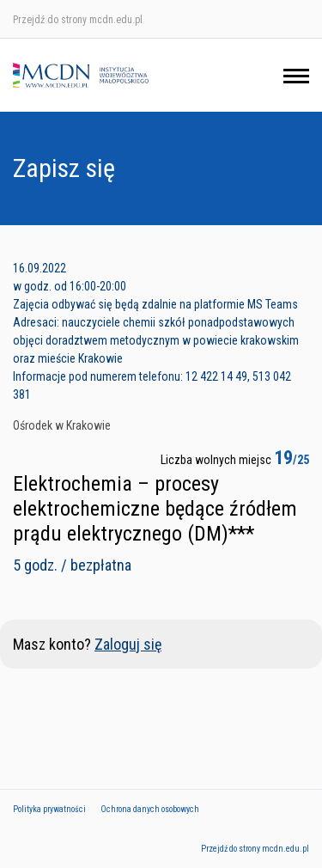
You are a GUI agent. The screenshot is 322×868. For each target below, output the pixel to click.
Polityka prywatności (49, 809)
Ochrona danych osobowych (150, 809)
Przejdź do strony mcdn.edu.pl (78, 20)
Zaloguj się (128, 644)
